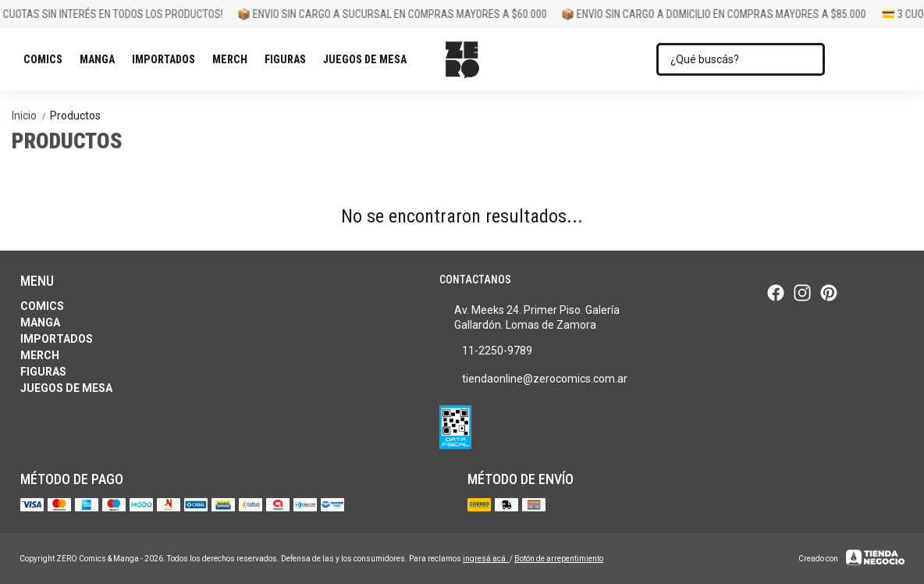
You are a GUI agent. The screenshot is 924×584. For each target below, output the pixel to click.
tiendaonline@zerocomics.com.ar (533, 379)
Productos (75, 116)
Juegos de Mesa (369, 59)
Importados (167, 59)
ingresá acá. (486, 559)
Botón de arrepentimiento (559, 559)
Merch (234, 59)
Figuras (289, 59)
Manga (101, 59)
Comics (47, 59)
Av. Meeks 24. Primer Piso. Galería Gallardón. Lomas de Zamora (530, 317)
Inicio (31, 116)
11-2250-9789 (486, 351)
